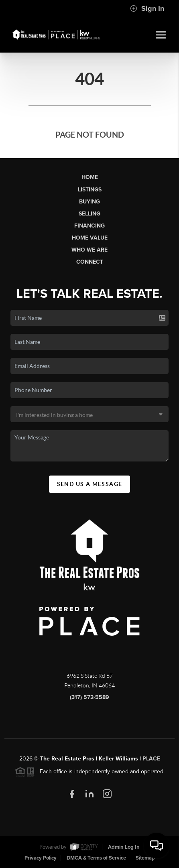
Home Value (90, 238)
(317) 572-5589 (89, 697)
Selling (89, 214)
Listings (90, 190)
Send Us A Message (90, 484)
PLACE (151, 759)
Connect (90, 262)
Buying (89, 202)
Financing (89, 226)
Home (90, 177)
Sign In (147, 8)
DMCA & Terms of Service (96, 858)
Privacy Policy (41, 858)
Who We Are (89, 250)
